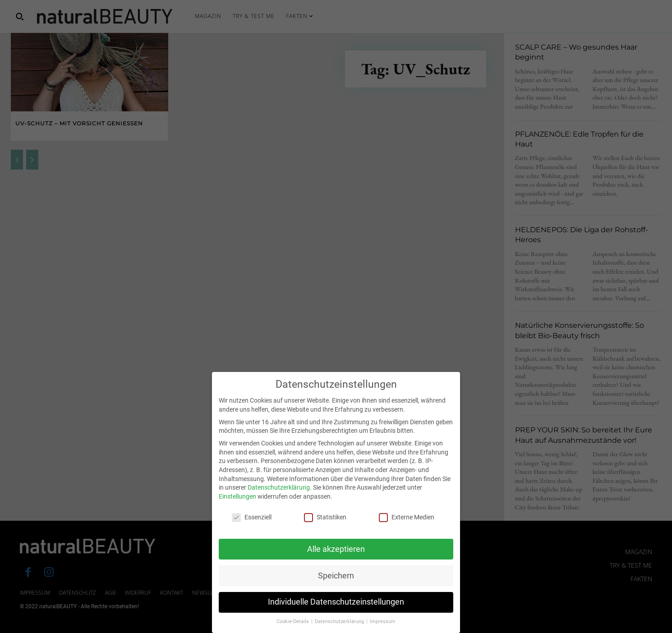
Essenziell (252, 528)
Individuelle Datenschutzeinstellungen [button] (336, 612)
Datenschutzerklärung (279, 498)
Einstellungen (237, 507)
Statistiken (325, 528)
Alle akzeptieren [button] (336, 559)
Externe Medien (407, 528)
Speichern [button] (336, 586)
